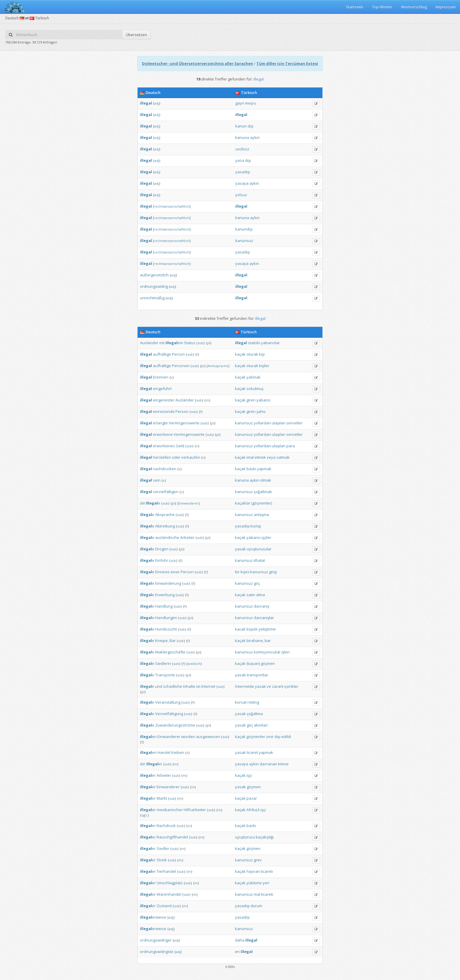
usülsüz (242, 149)
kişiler (264, 366)
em (174, 343)
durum (256, 906)
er (154, 764)
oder (176, 457)
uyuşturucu (245, 837)
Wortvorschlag (414, 7)
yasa (240, 160)
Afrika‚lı (253, 810)
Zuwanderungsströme (175, 725)
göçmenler (256, 737)
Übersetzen (136, 35)
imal (250, 457)
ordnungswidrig (154, 286)
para (291, 446)
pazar (252, 798)
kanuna (242, 137)
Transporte (165, 675)
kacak (240, 629)
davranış (262, 606)
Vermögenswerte (184, 423)
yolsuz (241, 195)
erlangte (160, 423)
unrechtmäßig (152, 298)
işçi (249, 775)
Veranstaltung (168, 702)
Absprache (165, 515)
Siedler (163, 848)
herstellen (162, 457)
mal (257, 894)
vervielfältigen (166, 492)
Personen (181, 366)
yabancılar (270, 343)
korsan (241, 702)
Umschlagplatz (170, 883)
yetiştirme (267, 629)
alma (261, 595)
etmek (260, 457)
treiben (178, 752)
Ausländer (149, 343)
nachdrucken (165, 469)
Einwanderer (188, 503)
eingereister (164, 400)
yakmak (253, 377)
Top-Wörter (382, 7)
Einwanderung (168, 583)
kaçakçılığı (265, 837)
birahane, (255, 641)
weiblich (194, 664)
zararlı (278, 686)
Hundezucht (166, 629)
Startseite (355, 7)
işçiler (266, 537)
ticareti (267, 871)
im (198, 686)
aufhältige (162, 354)
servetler (294, 423)
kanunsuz (244, 241)
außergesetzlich (154, 275)
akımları (261, 725)
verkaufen (191, 457)
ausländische (167, 537)
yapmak (264, 469)
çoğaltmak (263, 492)
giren (251, 400)
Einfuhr (162, 560)
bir (237, 572)
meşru (251, 103)
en (148, 737)
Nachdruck (166, 826)
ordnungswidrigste (157, 952)
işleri (285, 652)
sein (157, 480)
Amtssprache (218, 366)
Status (190, 343)
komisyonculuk (267, 652)
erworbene (163, 434)
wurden (188, 737)
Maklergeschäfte (170, 652)
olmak (266, 480)
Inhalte (189, 686)
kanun (241, 126)
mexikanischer (170, 810)
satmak (283, 457)
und (159, 686)
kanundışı (244, 229)
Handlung (164, 606)
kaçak (240, 354)
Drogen (162, 549)
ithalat (259, 560)
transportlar (257, 675)
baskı (251, 469)
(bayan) (253, 663)
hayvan (253, 871)
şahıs (261, 411)
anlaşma (261, 515)
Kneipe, (162, 641)
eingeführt (162, 389)
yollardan (262, 423)
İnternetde (245, 686)
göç (257, 583)
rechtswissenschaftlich (172, 206)
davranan (268, 764)
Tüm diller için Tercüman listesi (287, 63)
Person (178, 354)
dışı (251, 126)
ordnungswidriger (156, 940)
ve (269, 686)
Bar (173, 641)
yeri (266, 883)
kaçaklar (243, 503)
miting (254, 702)
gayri (240, 103)
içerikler (291, 686)
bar (268, 641)
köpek (252, 629)
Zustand (164, 906)
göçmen (268, 663)
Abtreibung (165, 526)
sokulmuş (255, 389)
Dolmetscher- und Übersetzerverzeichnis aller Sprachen (198, 63)
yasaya (242, 183)
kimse (283, 764)
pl (209, 343)
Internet (208, 686)
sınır (270, 737)
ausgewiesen (208, 737)
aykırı (255, 137)
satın (251, 595)
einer (175, 572)
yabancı (263, 400)
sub (201, 343)
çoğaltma (255, 714)
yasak (240, 549)
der (143, 764)
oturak (252, 354)
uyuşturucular (259, 549)
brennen (161, 377)
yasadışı (243, 172)
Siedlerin (163, 663)
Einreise (162, 572)
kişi (262, 354)
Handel (164, 752)
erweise (153, 917)
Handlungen (166, 618)
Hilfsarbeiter (195, 810)
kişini (245, 572)
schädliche (173, 686)
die (142, 503)
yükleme (254, 883)
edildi (286, 737)
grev (258, 860)
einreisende (164, 411)
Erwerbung (165, 595)
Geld (180, 446)
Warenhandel (169, 894)
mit (162, 343)
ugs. (144, 815)
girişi (273, 572)
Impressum (446, 7)
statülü (254, 343)
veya (271, 457)
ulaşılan (279, 423)
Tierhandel (166, 871)
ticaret (252, 752)
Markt (162, 798)
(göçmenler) (262, 503)
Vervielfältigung (169, 714)
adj (157, 103)
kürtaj (256, 526)
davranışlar (264, 618)
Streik (162, 860)
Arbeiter (187, 537)
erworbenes (164, 446)
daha (240, 940)
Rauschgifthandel (172, 837)
